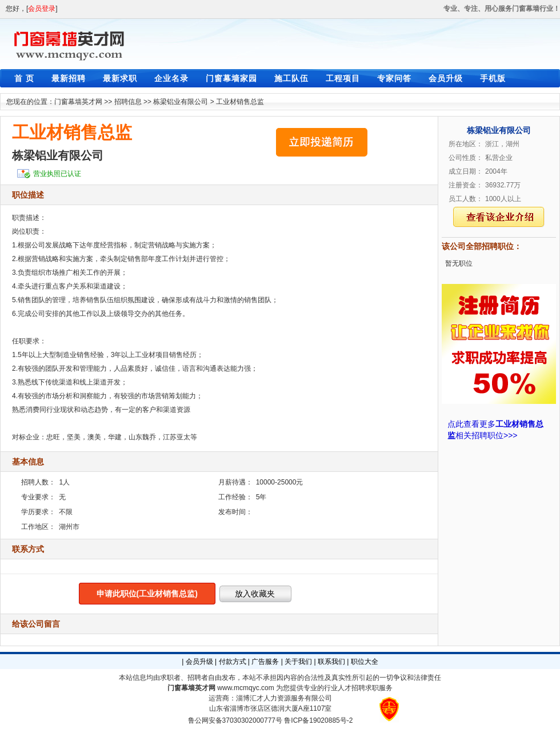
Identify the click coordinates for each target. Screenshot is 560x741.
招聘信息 (128, 102)
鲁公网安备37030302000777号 (235, 720)
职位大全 (365, 662)
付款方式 (233, 662)
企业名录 (171, 78)
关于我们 (298, 662)
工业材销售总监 (240, 102)
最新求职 (120, 78)
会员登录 (42, 9)
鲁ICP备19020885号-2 (318, 720)
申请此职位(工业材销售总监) (147, 594)
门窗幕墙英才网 (78, 102)
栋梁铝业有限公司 (181, 102)
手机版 (493, 78)
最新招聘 (69, 78)
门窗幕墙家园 (231, 78)
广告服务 (265, 662)
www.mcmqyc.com (245, 688)
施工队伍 (291, 78)
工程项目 (343, 78)
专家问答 (394, 78)
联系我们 (331, 662)
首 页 (24, 78)
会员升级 (446, 78)
